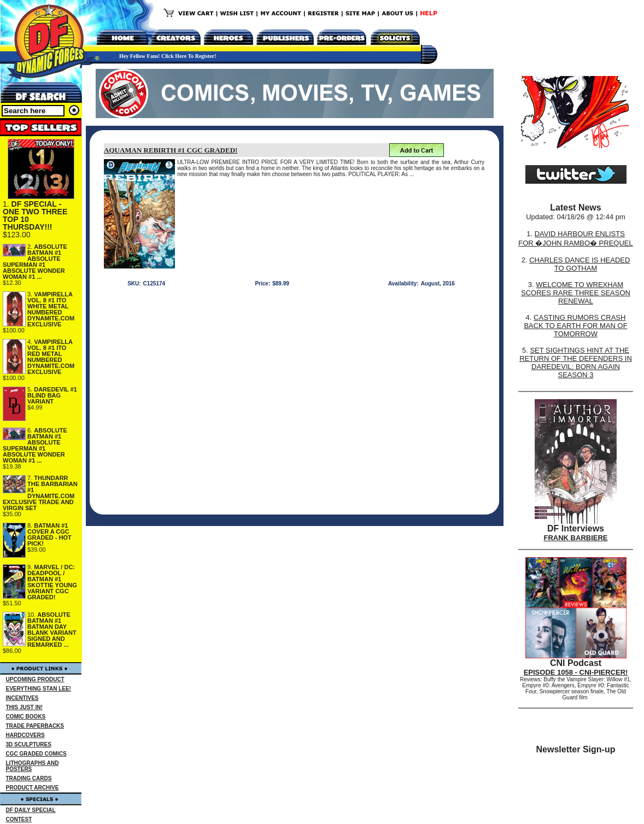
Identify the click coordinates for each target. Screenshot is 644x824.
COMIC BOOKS (26, 717)
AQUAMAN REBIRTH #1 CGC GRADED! (171, 150)
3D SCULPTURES (29, 744)
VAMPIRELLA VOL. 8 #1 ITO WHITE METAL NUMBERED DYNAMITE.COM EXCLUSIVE (51, 309)
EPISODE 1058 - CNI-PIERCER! (576, 672)
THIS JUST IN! (24, 707)
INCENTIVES (22, 698)
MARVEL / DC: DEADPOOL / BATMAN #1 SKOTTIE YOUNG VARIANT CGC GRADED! (52, 582)
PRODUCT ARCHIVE (33, 788)
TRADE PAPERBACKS (35, 726)
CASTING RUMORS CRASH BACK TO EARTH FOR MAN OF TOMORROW (575, 326)
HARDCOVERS (25, 735)
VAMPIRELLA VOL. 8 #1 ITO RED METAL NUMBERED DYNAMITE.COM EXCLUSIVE (51, 357)
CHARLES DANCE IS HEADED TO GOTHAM (579, 264)
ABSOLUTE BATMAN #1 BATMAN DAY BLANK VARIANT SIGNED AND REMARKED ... (52, 630)
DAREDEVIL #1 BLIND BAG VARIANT (52, 395)
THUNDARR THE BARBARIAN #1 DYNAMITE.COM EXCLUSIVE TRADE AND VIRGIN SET (40, 493)
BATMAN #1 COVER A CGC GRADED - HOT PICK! (49, 534)
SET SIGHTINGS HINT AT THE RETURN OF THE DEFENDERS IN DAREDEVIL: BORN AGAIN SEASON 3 (576, 363)
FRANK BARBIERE (576, 538)
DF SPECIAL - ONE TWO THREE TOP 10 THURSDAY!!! (35, 215)
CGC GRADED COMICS (36, 754)
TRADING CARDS (29, 778)
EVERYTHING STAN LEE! (39, 689)
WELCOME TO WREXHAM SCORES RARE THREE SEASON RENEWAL (576, 293)
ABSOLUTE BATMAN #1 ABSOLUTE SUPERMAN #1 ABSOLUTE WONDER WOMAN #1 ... (35, 262)
